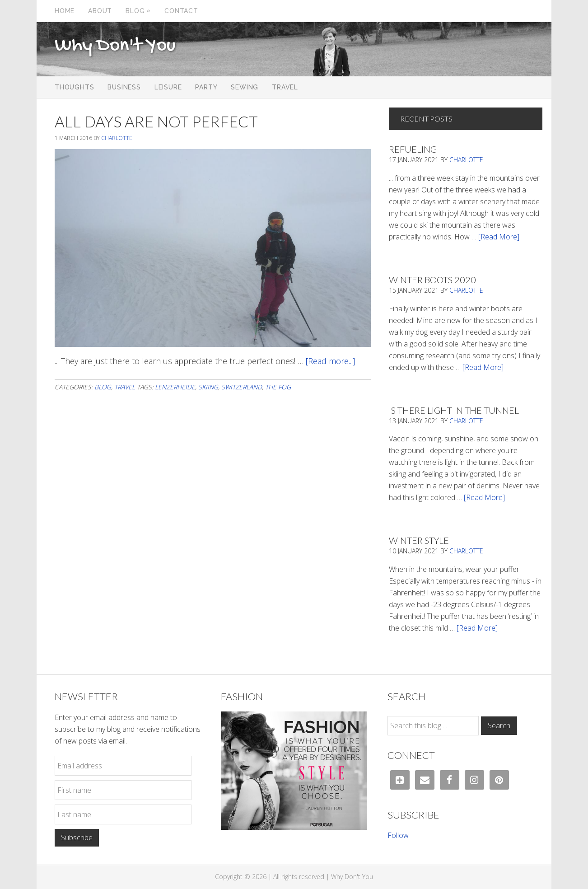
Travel (125, 387)
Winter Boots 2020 (432, 280)
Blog (103, 387)
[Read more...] (330, 361)
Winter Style (419, 540)
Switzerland (242, 387)
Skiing (208, 387)
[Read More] (499, 237)
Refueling (413, 149)
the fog (278, 387)
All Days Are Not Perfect (156, 121)
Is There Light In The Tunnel (454, 410)
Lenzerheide (175, 387)
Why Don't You (115, 46)
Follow (398, 835)
